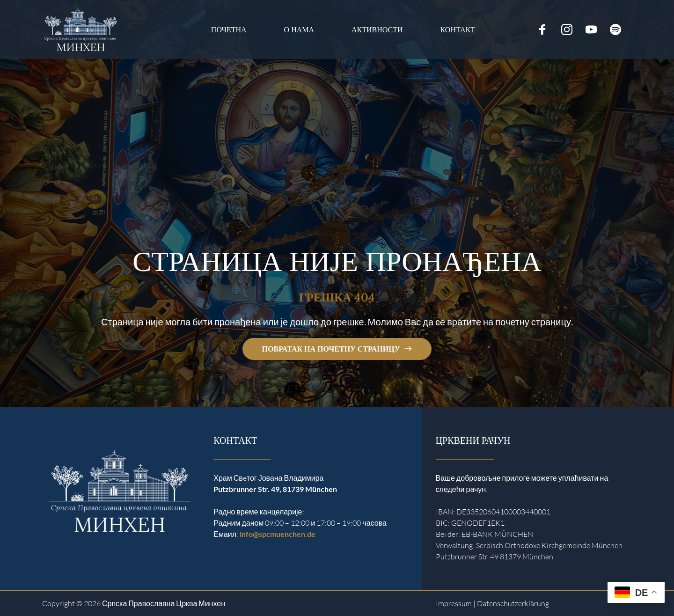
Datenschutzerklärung (513, 603)
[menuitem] (229, 30)
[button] (21, 595)
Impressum (454, 603)
